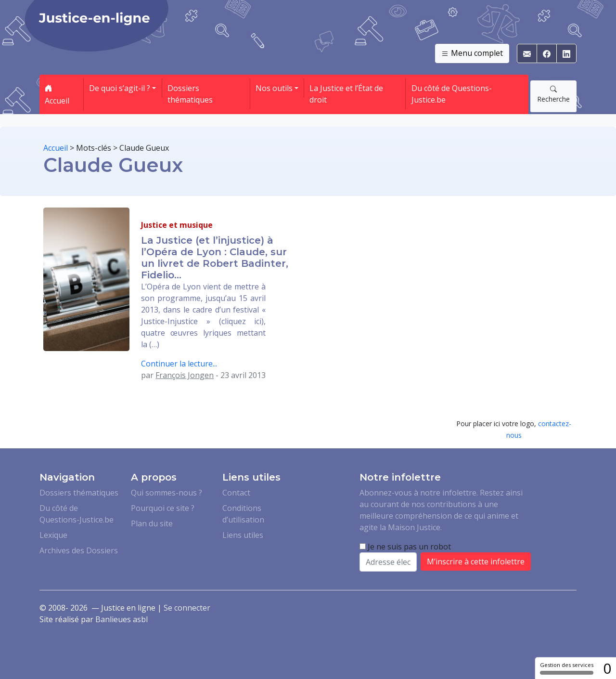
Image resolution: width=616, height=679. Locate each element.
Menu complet (472, 53)
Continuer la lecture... (179, 364)
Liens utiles (243, 535)
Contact (236, 493)
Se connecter (187, 608)
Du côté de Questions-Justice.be (452, 94)
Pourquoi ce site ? (163, 508)
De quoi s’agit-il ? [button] (120, 88)
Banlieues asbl (122, 619)
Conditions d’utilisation (243, 514)
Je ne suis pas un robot (405, 547)
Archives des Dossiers (79, 550)
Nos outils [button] (274, 88)
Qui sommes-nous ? (167, 493)
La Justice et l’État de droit (346, 94)
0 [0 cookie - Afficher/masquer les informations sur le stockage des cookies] (607, 668)
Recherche (553, 94)
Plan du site (152, 523)
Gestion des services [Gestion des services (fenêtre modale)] (567, 668)
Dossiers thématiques (190, 94)
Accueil (57, 94)
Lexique (53, 535)
